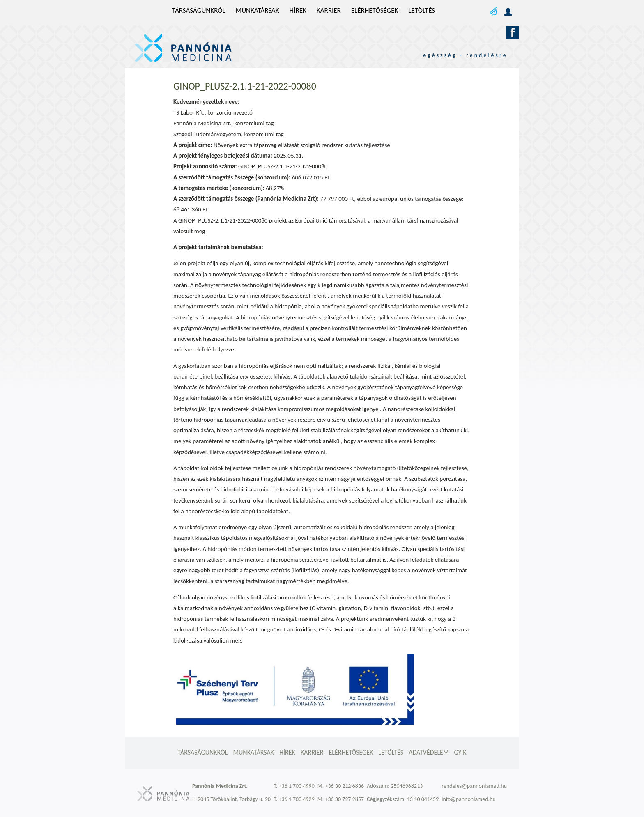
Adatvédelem (429, 752)
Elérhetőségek (375, 10)
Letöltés (422, 10)
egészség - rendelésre (465, 55)
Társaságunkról (199, 10)
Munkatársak (258, 10)
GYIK (460, 752)
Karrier (329, 10)
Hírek (298, 10)
